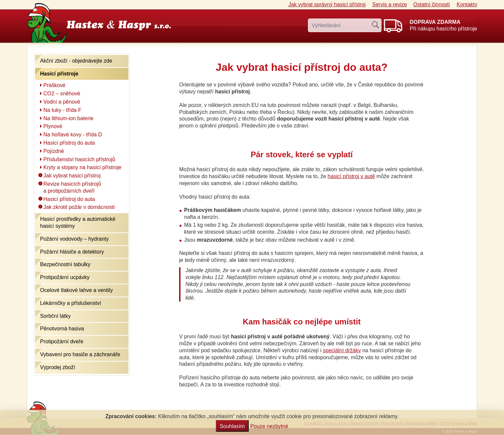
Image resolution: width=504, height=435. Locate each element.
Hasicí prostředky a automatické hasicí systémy (78, 222)
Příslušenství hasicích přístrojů (79, 159)
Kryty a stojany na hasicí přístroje (82, 167)
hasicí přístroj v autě (351, 176)
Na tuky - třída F (62, 110)
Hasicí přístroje (59, 74)
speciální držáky (342, 350)
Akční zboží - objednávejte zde (76, 61)
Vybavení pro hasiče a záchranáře (80, 354)
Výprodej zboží (58, 367)
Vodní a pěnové (62, 102)
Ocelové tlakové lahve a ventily (76, 290)
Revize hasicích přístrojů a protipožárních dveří (72, 187)
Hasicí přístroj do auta (69, 143)
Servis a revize (390, 4)
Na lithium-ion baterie (68, 118)
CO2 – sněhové (62, 94)
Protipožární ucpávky (65, 277)
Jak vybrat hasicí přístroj (327, 4)
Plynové (53, 126)
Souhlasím (232, 426)
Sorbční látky (55, 316)
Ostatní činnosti (431, 4)
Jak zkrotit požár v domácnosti (79, 207)
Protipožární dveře (62, 341)
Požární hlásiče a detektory (72, 252)
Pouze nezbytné (269, 426)
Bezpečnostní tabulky (65, 264)
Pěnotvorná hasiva (62, 329)
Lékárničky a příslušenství (71, 303)
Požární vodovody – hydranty (74, 239)
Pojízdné (54, 151)
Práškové (54, 85)
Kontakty (467, 4)
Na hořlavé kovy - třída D (73, 135)
